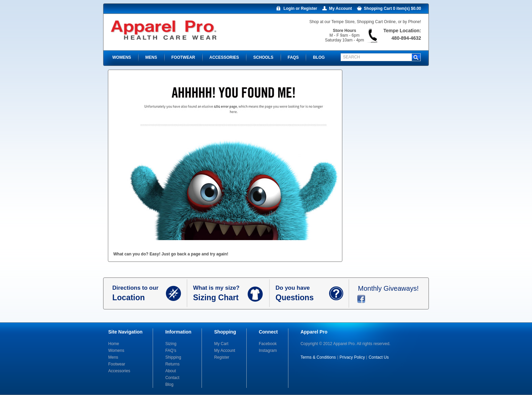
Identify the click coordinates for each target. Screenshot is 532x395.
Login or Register (300, 8)
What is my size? (220, 293)
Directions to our (139, 293)
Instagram (268, 351)
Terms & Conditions (318, 357)
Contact (172, 378)
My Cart (221, 344)
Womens (116, 351)
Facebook (268, 344)
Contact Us (378, 357)
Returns (172, 364)
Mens (113, 357)
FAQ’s (171, 351)
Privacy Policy (352, 357)
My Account (341, 8)
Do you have (302, 293)
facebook (361, 299)
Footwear (117, 364)
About (170, 371)
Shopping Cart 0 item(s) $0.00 (392, 8)
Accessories (119, 371)
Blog (169, 384)
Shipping (173, 357)
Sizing (171, 344)
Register (222, 357)
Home (114, 344)
